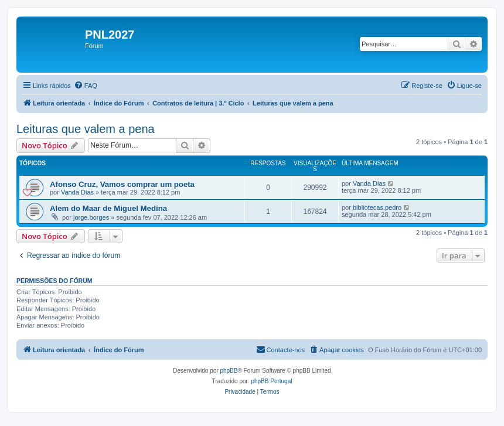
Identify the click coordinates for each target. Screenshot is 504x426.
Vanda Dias (77, 192)
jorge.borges (91, 217)
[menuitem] (86, 86)
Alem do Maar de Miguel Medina (108, 208)
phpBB (229, 371)
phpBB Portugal (271, 381)
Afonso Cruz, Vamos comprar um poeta (122, 184)
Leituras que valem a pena (86, 129)
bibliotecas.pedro (377, 207)
